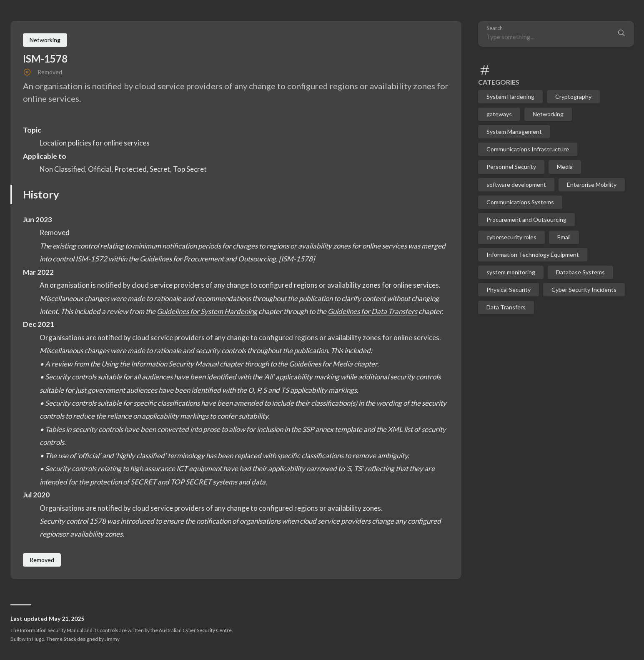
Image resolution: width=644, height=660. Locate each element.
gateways (499, 114)
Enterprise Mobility (592, 184)
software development (516, 184)
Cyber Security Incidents (584, 290)
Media (565, 167)
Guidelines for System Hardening (207, 311)
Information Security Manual (52, 630)
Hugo (38, 639)
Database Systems (580, 272)
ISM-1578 (45, 59)
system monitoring (511, 272)
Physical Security (509, 290)
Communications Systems (520, 202)
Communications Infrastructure (528, 149)
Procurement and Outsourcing (526, 220)
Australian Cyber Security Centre (195, 630)
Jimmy (112, 639)
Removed (42, 560)
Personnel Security (511, 167)
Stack (70, 639)
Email (564, 237)
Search (495, 28)
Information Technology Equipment (533, 255)
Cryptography (573, 97)
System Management (514, 132)
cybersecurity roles (511, 237)
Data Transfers (506, 307)
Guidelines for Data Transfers (372, 311)
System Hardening (510, 97)
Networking (548, 114)
